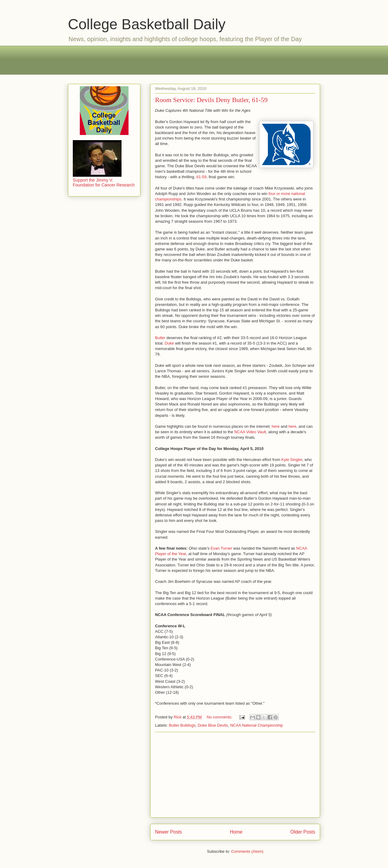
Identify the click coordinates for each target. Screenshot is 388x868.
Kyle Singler (292, 460)
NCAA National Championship (256, 725)
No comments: (220, 717)
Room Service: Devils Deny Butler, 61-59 (211, 100)
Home (236, 832)
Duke (169, 343)
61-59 (201, 177)
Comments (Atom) (247, 851)
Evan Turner (222, 548)
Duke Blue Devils (213, 725)
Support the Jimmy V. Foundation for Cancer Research (104, 180)
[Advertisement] (194, 59)
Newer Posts (168, 832)
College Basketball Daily (147, 24)
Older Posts (303, 832)
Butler (160, 338)
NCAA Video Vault (250, 432)
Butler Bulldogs (182, 725)
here (276, 426)
